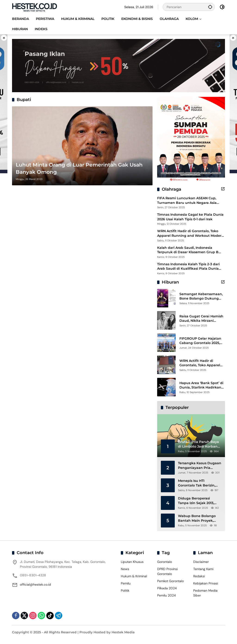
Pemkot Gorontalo (170, 581)
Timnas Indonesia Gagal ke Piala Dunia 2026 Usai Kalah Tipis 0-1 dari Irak (190, 217)
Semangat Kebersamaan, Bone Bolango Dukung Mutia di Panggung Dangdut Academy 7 (201, 296)
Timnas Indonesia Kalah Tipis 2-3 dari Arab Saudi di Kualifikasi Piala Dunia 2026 (188, 267)
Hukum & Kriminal (134, 576)
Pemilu (126, 583)
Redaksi (199, 576)
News (125, 569)
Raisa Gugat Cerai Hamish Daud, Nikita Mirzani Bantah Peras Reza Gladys (201, 319)
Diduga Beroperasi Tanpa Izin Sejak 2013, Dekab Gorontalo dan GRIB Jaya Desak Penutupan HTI (196, 501)
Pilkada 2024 (167, 588)
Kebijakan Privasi (206, 583)
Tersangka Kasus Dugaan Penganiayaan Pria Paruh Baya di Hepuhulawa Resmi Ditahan (200, 466)
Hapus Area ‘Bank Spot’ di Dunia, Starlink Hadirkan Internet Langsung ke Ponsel (201, 385)
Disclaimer (201, 562)
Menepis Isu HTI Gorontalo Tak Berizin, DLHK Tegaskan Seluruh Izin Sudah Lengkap (198, 483)
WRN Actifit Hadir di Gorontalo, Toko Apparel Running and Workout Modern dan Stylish (190, 233)
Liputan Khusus (132, 562)
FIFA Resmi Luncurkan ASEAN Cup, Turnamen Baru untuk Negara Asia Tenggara (187, 200)
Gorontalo (165, 562)
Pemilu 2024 (167, 595)
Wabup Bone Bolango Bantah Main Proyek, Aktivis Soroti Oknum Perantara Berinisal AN (197, 518)
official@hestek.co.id (35, 584)
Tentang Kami (203, 569)
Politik (125, 590)
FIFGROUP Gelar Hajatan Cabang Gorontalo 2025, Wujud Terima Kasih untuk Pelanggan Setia (202, 341)
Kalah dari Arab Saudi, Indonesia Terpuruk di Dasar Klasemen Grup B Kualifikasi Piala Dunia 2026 (188, 250)
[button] (210, 7)
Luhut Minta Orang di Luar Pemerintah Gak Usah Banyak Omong (79, 168)
